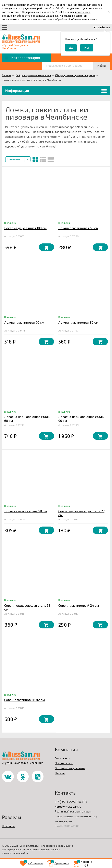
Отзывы (60, 773)
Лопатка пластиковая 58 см (26, 511)
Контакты (9, 826)
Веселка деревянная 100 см (25, 228)
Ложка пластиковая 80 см (78, 322)
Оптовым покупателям (70, 768)
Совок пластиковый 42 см (24, 700)
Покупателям (64, 763)
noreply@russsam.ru (68, 806)
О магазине (63, 758)
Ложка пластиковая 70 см (24, 322)
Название (15, 159)
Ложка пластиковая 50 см (78, 228)
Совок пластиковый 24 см (79, 605)
